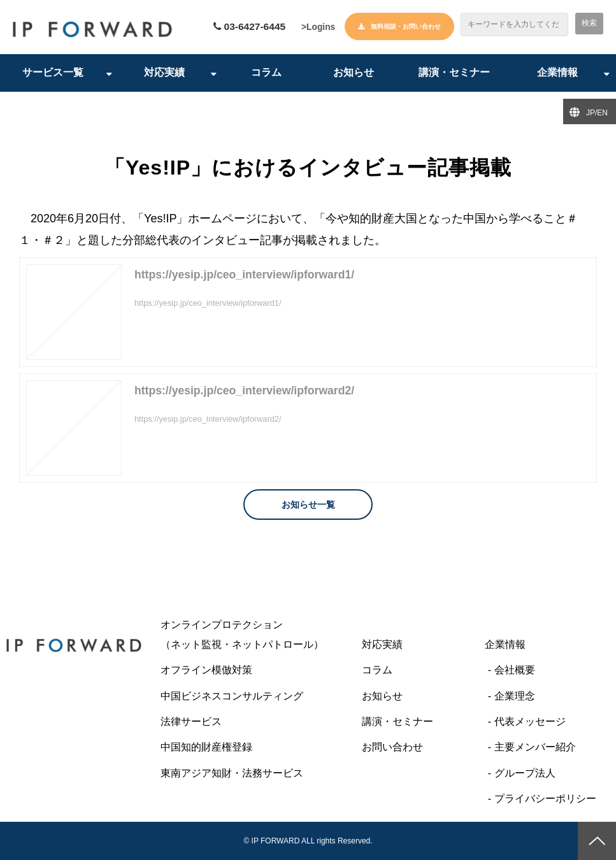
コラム (266, 73)
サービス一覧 (53, 73)
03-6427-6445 (253, 27)
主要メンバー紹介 (535, 748)
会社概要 (515, 670)
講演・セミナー (454, 73)
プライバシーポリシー (545, 799)
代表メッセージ (530, 722)
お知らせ (354, 73)
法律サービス (191, 722)
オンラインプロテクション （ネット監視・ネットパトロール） (255, 635)
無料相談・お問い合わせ (406, 26)
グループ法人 (525, 774)
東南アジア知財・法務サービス (232, 774)
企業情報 (557, 73)
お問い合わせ (392, 748)
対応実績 (164, 73)
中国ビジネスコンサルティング (232, 696)
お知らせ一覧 (308, 505)
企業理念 (515, 696)
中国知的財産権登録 (206, 748)
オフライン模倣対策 (206, 670)
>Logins (318, 27)
